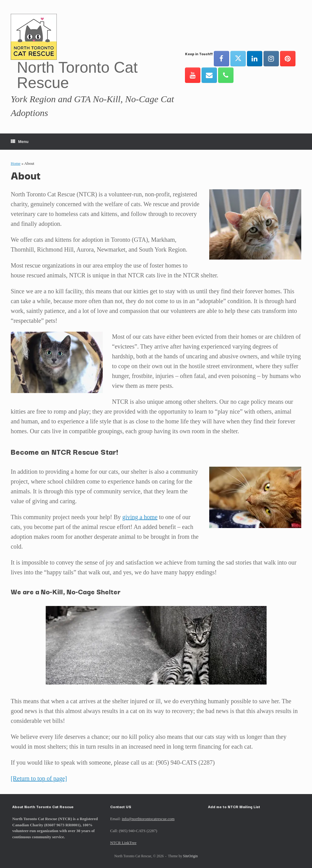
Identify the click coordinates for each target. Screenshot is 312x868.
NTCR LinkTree (123, 843)
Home (16, 163)
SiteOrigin (191, 856)
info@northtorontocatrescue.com (148, 819)
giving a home (140, 517)
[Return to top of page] (39, 778)
